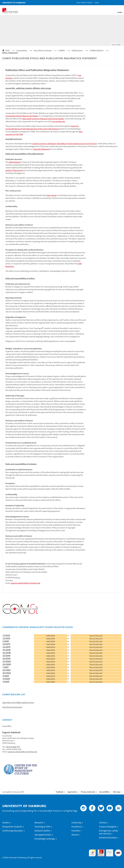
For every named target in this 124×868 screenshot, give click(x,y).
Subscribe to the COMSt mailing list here (18, 703)
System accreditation (118, 852)
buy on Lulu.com (96, 636)
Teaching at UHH (42, 827)
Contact (103, 823)
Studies (6, 823)
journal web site (59, 121)
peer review (52, 195)
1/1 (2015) (6, 636)
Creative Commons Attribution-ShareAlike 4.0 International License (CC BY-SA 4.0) (64, 144)
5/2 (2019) (7, 659)
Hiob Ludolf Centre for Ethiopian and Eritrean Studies (43, 119)
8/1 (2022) (7, 670)
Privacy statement (88, 792)
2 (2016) (6, 641)
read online (51, 636)
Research (39, 823)
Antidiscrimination (108, 838)
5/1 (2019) (6, 656)
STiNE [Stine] (97, 2)
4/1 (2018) (7, 650)
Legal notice (72, 792)
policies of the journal (14, 170)
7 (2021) (6, 667)
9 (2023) (6, 676)
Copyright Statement (41, 149)
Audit (100, 851)
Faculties (76, 831)
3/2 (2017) (7, 647)
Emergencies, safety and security (109, 832)
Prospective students (12, 827)
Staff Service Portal (84, 2)
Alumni (75, 835)
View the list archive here (12, 707)
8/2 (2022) (7, 673)
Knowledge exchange (45, 839)
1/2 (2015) (6, 638)
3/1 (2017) (6, 644)
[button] (115, 3)
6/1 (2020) (7, 661)
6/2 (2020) (7, 664)
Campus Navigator (108, 827)
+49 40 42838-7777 (13, 747)
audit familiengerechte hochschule (92, 853)
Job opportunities (43, 835)
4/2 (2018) (7, 653)
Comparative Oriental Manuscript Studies (22, 116)
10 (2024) (6, 679)
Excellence (77, 827)
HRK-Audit (108, 852)
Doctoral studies (42, 831)
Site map (117, 792)
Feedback (60, 792)
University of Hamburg (14, 2)
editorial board (15, 162)
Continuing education (13, 831)
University (76, 823)
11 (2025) (6, 682)
